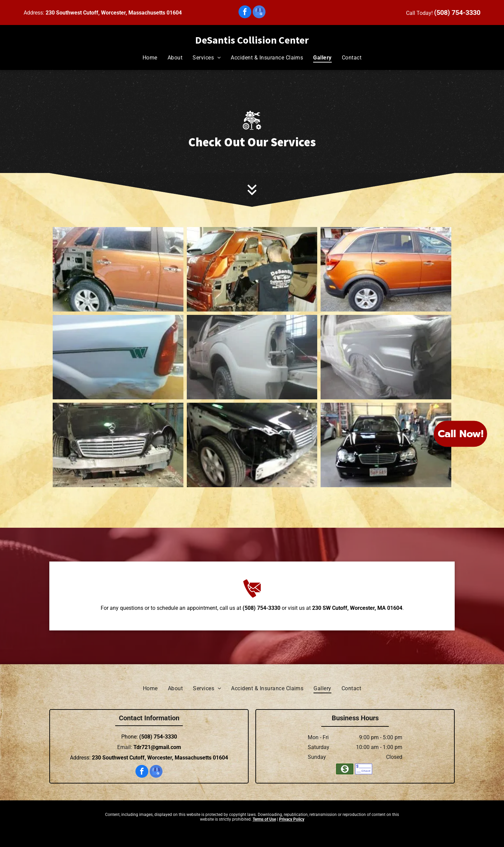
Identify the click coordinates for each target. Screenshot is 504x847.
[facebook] (245, 13)
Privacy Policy (292, 819)
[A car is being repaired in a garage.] (118, 269)
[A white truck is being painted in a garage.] (252, 357)
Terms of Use (264, 819)
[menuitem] (150, 58)
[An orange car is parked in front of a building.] (386, 269)
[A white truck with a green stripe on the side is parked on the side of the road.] (118, 357)
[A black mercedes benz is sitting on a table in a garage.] (118, 445)
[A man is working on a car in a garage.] (252, 269)
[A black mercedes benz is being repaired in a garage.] (252, 445)
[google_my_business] (259, 13)
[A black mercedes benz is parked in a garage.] (386, 445)
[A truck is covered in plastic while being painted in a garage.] (386, 357)
